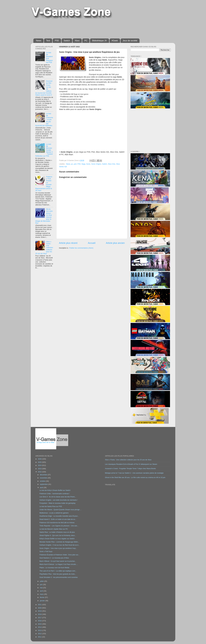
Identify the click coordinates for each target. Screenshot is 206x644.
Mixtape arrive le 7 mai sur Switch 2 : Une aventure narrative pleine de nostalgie (134, 473)
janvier (43, 601)
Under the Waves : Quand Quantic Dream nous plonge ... (60, 510)
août (42, 488)
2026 (40, 459)
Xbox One (112, 164)
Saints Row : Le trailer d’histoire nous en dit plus (57, 532)
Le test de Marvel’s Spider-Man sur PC (54, 529)
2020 (40, 608)
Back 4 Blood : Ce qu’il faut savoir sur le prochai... (58, 561)
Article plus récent (68, 243)
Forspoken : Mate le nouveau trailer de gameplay (57, 503)
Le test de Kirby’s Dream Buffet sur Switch (55, 490)
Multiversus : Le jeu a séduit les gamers (54, 513)
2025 (40, 462)
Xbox (77, 41)
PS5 (57, 41)
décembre (44, 475)
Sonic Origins (96, 164)
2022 (40, 472)
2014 (40, 627)
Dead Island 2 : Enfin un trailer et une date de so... (58, 519)
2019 (40, 611)
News (39, 41)
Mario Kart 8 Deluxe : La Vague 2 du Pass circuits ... (59, 564)
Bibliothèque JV (99, 41)
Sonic (88, 164)
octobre (43, 481)
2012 (40, 634)
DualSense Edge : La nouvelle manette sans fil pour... (59, 516)
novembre (44, 478)
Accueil (92, 243)
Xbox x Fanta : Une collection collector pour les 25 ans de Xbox (128, 460)
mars (42, 594)
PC (86, 41)
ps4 (75, 164)
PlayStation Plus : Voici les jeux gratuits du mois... (58, 574)
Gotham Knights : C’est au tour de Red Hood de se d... (59, 545)
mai (42, 588)
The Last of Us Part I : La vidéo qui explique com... (58, 571)
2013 (40, 630)
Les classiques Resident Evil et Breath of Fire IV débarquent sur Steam (131, 464)
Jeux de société (130, 41)
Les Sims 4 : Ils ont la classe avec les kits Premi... (58, 497)
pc (72, 164)
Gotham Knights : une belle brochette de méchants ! (59, 500)
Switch (67, 41)
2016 (40, 621)
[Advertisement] (97, 28)
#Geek (115, 41)
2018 (40, 614)
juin (41, 585)
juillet (42, 581)
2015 (40, 624)
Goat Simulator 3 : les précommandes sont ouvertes (59, 577)
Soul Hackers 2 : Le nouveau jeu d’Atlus (54, 558)
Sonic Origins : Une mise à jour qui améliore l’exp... (58, 548)
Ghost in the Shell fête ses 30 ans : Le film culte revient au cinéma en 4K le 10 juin (135, 477)
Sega (83, 164)
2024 (40, 465)
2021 (40, 605)
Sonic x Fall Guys (46, 551)
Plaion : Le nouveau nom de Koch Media (54, 568)
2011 (40, 637)
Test (48, 41)
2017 (40, 618)
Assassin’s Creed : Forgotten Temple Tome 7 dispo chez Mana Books (130, 469)
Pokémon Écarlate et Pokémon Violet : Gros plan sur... (59, 555)
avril (42, 591)
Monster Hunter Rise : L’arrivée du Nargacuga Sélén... (59, 542)
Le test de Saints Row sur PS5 (51, 506)
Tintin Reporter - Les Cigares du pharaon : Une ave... (59, 526)
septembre (44, 484)
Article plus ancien (115, 243)
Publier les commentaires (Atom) (81, 248)
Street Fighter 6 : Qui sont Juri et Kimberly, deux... (58, 535)
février (43, 597)
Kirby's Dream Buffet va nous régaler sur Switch (57, 539)
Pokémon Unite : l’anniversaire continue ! (54, 494)
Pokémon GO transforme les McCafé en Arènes (57, 523)
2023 (40, 469)
